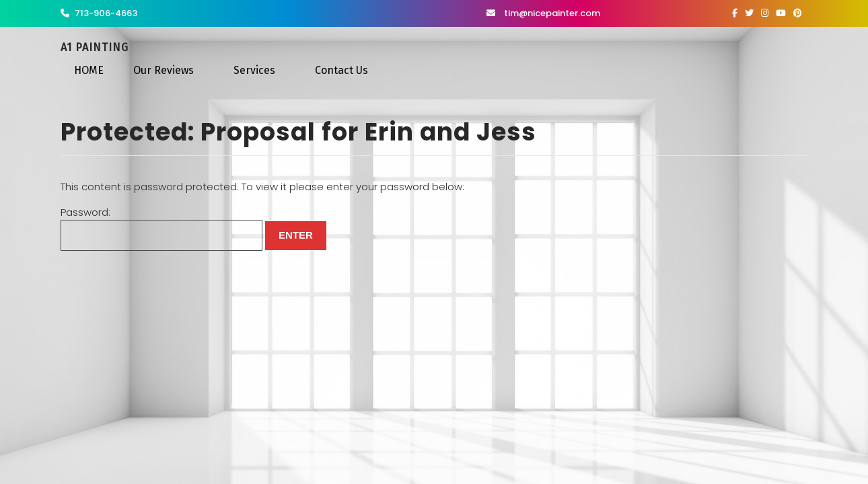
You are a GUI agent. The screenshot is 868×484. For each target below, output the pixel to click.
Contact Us (341, 70)
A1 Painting (95, 47)
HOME (89, 70)
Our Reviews (164, 70)
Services (254, 70)
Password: (161, 228)
